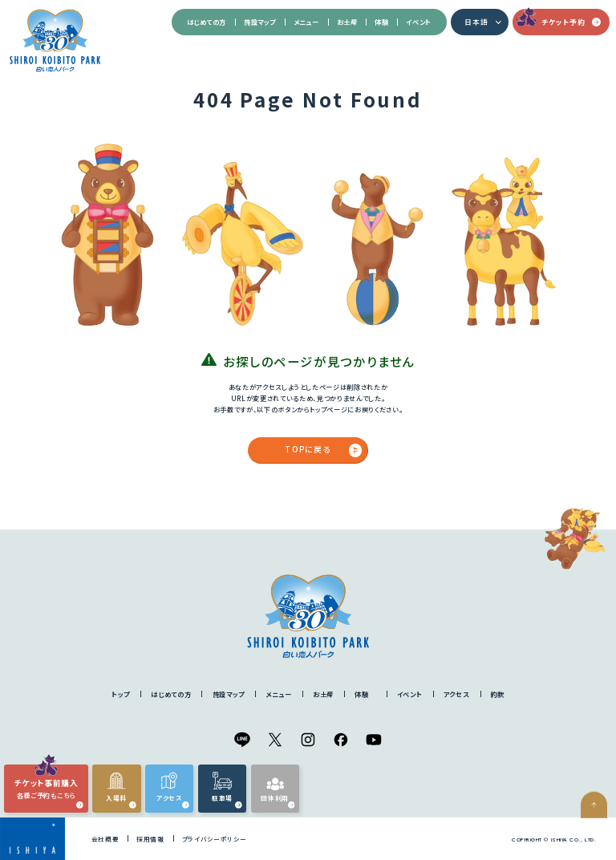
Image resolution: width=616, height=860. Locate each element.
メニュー (306, 22)
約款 (498, 694)
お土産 (347, 22)
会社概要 (105, 839)
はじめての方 (207, 22)
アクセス (457, 694)
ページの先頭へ (598, 836)
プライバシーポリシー (215, 839)
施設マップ (260, 22)
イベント (418, 22)
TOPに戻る (323, 450)
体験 (381, 22)
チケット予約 (571, 22)
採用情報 (150, 839)
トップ (121, 694)
